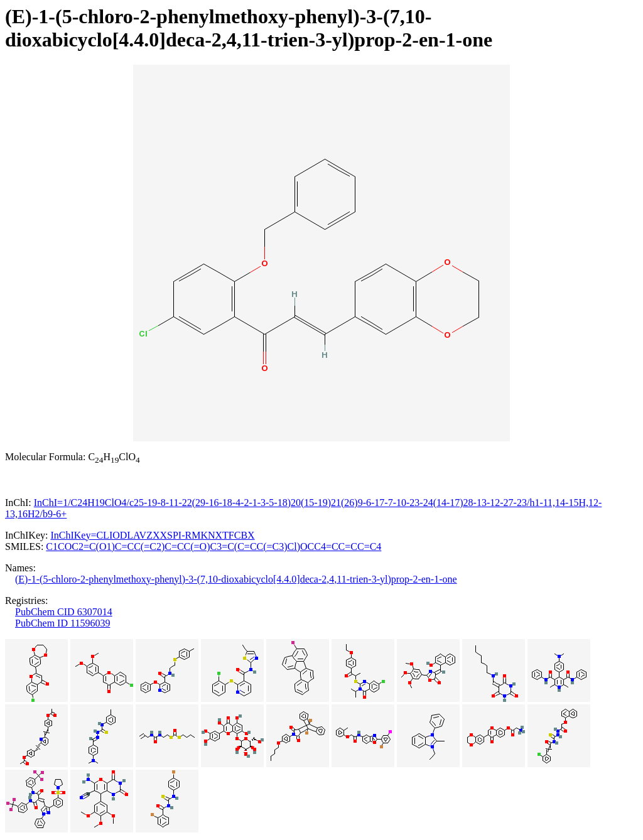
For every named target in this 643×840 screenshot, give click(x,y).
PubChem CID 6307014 (64, 612)
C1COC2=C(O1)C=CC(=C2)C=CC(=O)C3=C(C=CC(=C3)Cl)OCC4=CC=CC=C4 (213, 547)
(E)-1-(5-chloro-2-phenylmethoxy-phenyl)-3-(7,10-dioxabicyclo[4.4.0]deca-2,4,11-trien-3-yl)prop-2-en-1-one (236, 579)
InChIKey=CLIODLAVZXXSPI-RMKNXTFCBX (152, 535)
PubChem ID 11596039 (62, 623)
